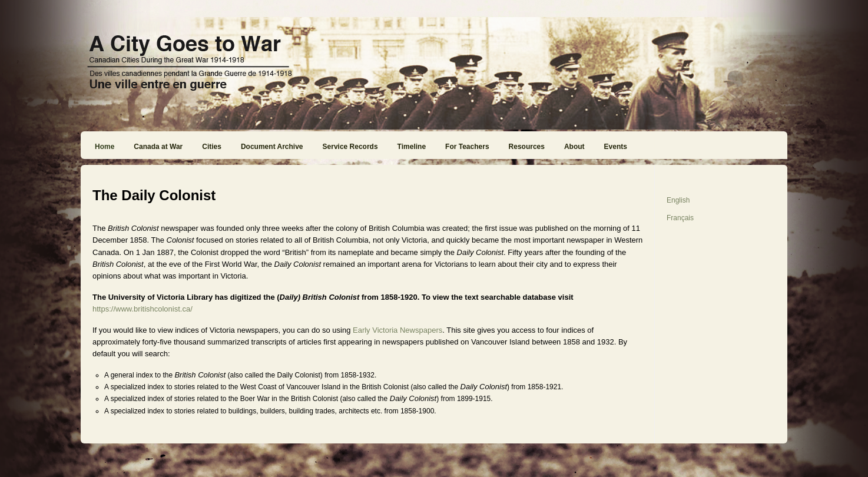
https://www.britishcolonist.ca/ (143, 309)
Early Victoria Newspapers (397, 330)
